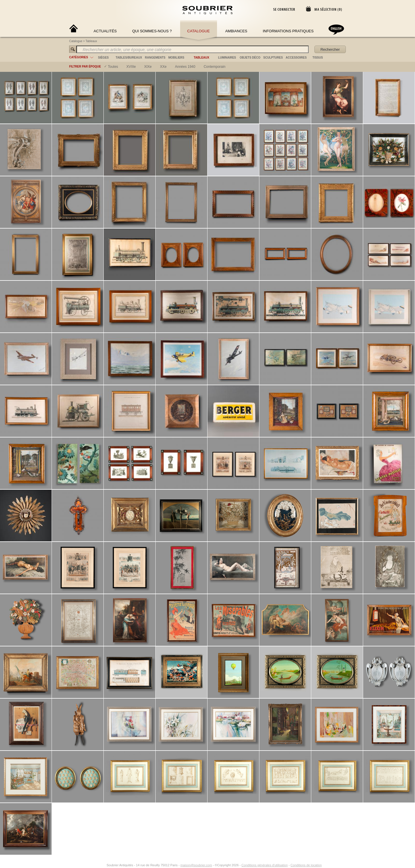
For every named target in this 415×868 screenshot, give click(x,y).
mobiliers (176, 58)
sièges (103, 58)
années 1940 (185, 67)
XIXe (148, 67)
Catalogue (199, 31)
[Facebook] (96, 434)
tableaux (201, 58)
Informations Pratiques (288, 31)
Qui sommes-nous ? (152, 31)
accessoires (296, 58)
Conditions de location (306, 434)
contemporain (215, 67)
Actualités (105, 31)
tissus (318, 58)
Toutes (113, 67)
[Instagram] (103, 434)
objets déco (250, 58)
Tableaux (91, 41)
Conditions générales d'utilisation (265, 434)
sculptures (273, 58)
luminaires (227, 58)
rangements (155, 58)
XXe (163, 67)
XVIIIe (131, 67)
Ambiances (236, 31)
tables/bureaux (129, 58)
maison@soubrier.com (196, 434)
